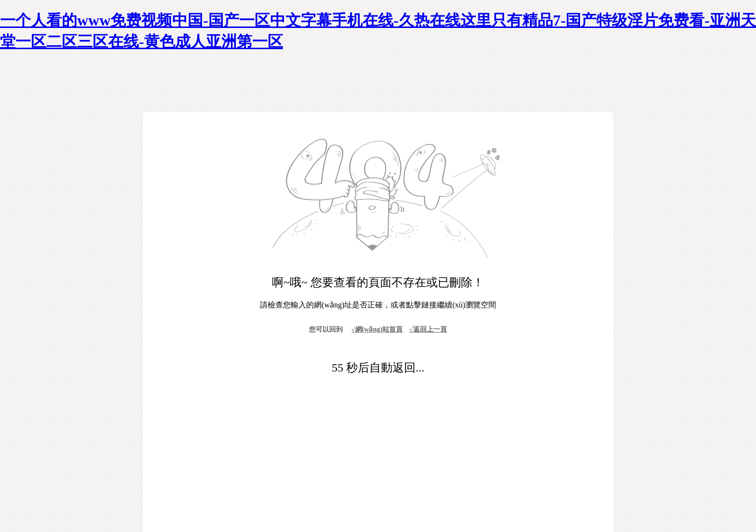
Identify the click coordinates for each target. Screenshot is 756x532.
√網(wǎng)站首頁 (377, 329)
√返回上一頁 (428, 329)
